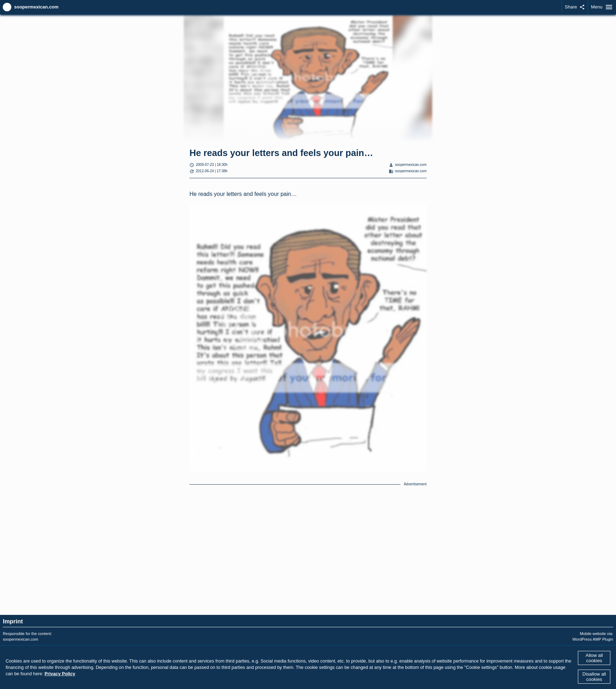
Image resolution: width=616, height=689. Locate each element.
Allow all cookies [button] (594, 658)
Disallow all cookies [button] (594, 677)
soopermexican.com (36, 7)
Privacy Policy (60, 674)
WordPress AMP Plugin (593, 639)
